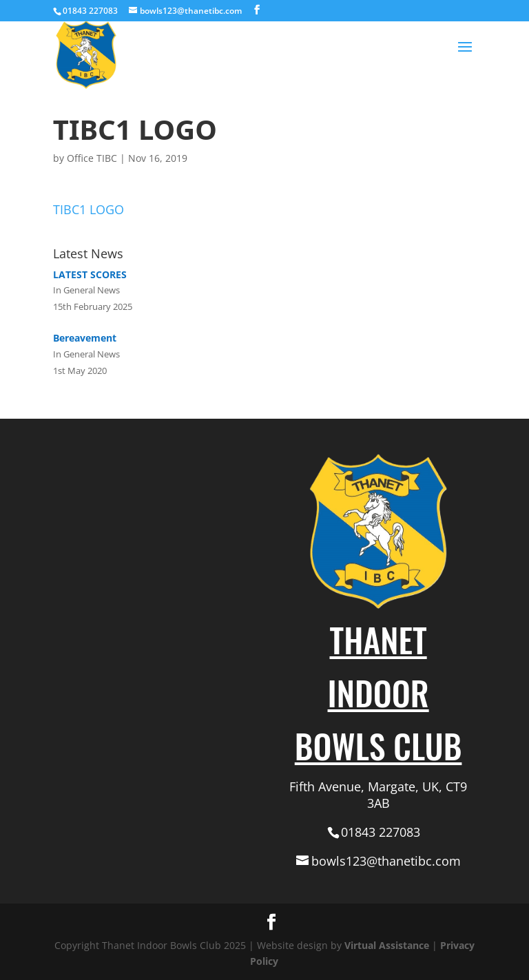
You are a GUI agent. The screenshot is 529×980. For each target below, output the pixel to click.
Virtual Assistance (387, 945)
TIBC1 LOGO (89, 209)
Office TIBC (92, 158)
